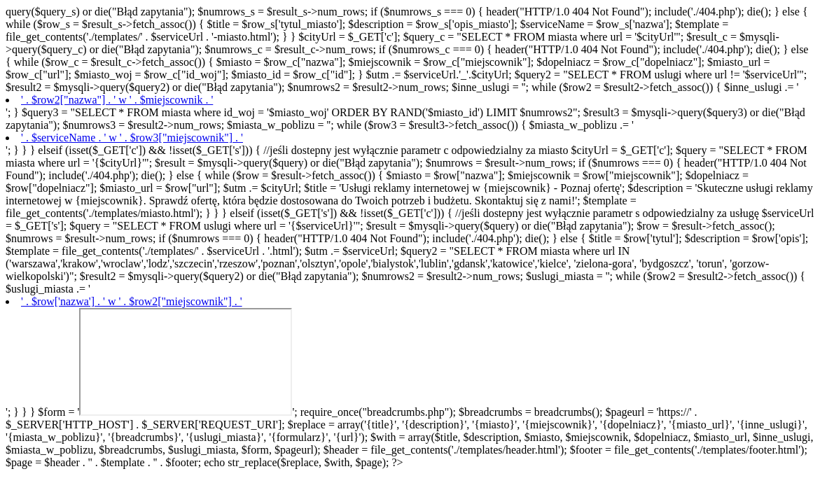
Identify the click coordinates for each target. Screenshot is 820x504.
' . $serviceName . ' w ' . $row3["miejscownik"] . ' (132, 138)
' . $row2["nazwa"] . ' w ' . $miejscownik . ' (117, 100)
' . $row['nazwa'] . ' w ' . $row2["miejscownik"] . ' (132, 301)
